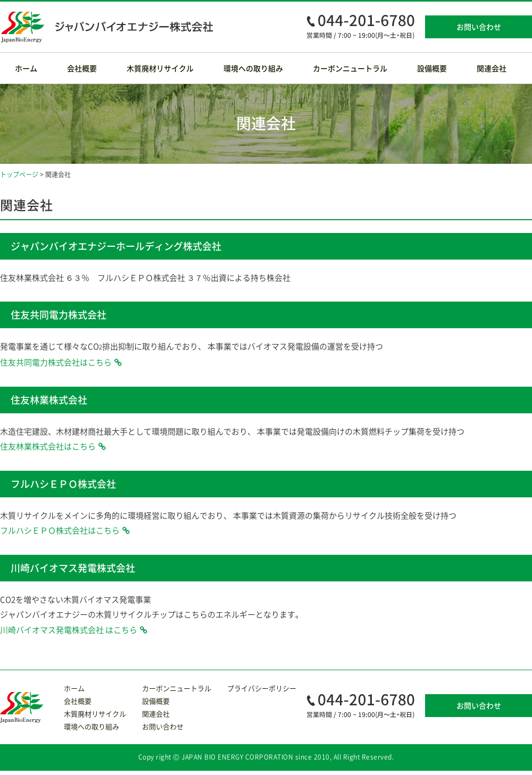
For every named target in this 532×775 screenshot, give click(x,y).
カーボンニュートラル (350, 68)
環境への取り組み (253, 68)
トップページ (19, 174)
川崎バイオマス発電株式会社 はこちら (69, 630)
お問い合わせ (479, 27)
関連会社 (492, 68)
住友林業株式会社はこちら (48, 446)
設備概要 (432, 68)
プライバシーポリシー (262, 688)
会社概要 (82, 68)
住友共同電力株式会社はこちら (56, 362)
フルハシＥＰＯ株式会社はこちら (60, 530)
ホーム (26, 68)
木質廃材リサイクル (160, 68)
